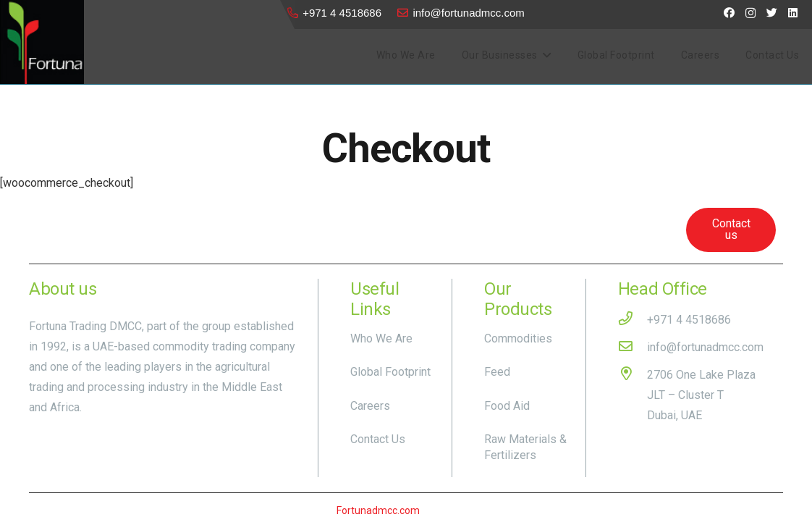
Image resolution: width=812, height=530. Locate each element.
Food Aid (507, 406)
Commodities (518, 338)
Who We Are (381, 338)
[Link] (42, 42)
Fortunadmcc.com (378, 510)
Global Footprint (390, 372)
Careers (370, 406)
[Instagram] (750, 13)
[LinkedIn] (793, 13)
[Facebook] (729, 13)
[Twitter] (772, 13)
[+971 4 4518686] (633, 320)
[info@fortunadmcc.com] (633, 348)
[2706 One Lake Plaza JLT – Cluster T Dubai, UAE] (633, 395)
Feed (497, 372)
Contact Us (378, 439)
